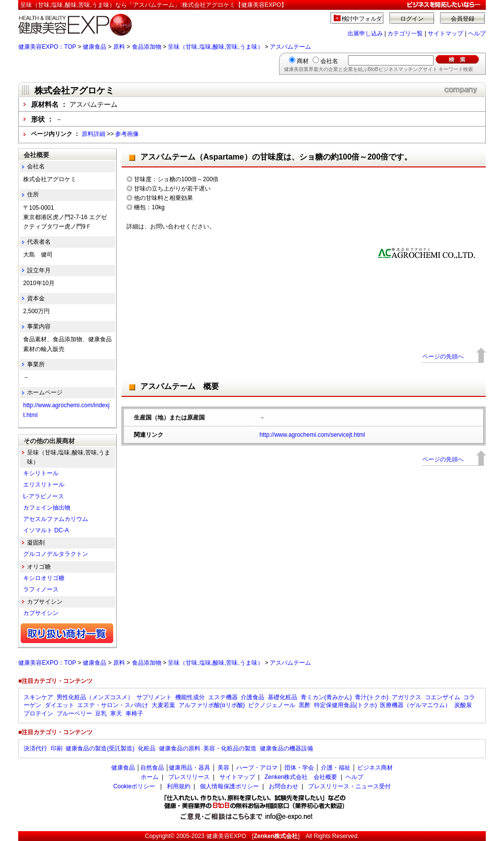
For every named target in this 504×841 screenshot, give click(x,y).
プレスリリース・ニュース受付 (349, 786)
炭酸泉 (463, 705)
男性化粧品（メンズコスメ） (95, 697)
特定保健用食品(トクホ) (346, 705)
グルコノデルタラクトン (56, 554)
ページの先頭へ (443, 356)
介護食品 (252, 697)
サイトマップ (445, 33)
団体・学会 (299, 768)
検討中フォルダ (362, 19)
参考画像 (127, 134)
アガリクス (407, 697)
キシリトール (41, 473)
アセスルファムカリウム (56, 519)
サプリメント (154, 697)
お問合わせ (283, 786)
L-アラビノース (44, 496)
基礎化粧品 (283, 697)
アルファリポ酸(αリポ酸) (212, 705)
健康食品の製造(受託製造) (100, 748)
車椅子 (134, 713)
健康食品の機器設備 (286, 748)
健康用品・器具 (189, 768)
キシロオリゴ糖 (44, 578)
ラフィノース (41, 589)
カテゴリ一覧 (405, 33)
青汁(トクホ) (372, 697)
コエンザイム (442, 697)
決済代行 (35, 748)
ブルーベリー (74, 713)
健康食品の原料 (180, 748)
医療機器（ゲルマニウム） (415, 705)
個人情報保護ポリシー (229, 786)
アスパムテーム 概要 (180, 386)
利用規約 (179, 786)
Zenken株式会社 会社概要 (301, 777)
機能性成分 (190, 697)
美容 (223, 768)
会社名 (329, 61)
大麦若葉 (163, 705)
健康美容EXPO (226, 836)
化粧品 (147, 748)
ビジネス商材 (375, 768)
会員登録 (463, 19)
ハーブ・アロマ (257, 768)
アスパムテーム (290, 47)
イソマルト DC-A (46, 530)
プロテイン (38, 713)
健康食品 (94, 47)
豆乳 (101, 713)
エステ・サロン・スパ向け (113, 705)
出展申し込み (365, 33)
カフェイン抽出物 (47, 508)
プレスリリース (189, 777)
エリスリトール (44, 485)
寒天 (116, 713)
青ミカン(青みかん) (326, 697)
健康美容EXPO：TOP (47, 47)
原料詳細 (94, 134)
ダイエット (60, 705)
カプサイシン (41, 613)
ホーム (150, 777)
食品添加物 (147, 47)
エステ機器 (223, 697)
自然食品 (152, 768)
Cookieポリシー (134, 786)
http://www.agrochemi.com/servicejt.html (312, 435)
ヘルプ (477, 33)
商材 (303, 61)
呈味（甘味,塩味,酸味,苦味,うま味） (215, 47)
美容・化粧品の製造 (230, 748)
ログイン (412, 19)
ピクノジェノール (272, 705)
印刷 (57, 748)
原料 (119, 47)
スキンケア (38, 697)
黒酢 (305, 705)
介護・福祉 (336, 768)
